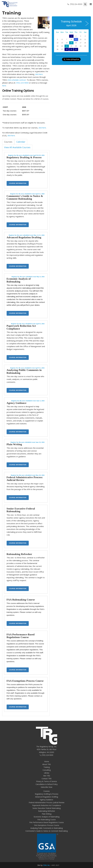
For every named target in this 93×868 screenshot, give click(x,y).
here (4, 86)
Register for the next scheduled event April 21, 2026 (27, 194)
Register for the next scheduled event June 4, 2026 (28, 401)
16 (76, 43)
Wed (71, 32)
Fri (80, 32)
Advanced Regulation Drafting (24, 237)
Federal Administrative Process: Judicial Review (25, 479)
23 (76, 46)
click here (39, 74)
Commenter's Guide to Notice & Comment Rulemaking (25, 197)
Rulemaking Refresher (19, 554)
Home (47, 762)
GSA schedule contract (17, 80)
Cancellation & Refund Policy (47, 784)
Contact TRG (46, 779)
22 (71, 46)
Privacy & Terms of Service (46, 781)
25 (85, 46)
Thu (76, 32)
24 (81, 46)
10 (81, 39)
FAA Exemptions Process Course (25, 681)
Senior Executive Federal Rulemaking (21, 510)
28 (67, 49)
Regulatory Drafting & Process (24, 157)
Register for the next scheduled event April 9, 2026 (28, 324)
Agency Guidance (17, 403)
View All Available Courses (17, 147)
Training (47, 767)
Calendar (21, 142)
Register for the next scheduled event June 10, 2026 (28, 442)
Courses (8, 142)
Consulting (47, 770)
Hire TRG (47, 776)
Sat (85, 32)
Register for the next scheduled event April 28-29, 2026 (26, 155)
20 (62, 46)
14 (67, 43)
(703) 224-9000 (22, 83)
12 (57, 43)
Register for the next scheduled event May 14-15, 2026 (27, 235)
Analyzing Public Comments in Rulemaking (24, 371)
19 (57, 46)
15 (71, 43)
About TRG (46, 764)
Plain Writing (14, 444)
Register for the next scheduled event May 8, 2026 (28, 277)
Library (47, 773)
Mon (62, 32)
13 (62, 43)
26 (57, 49)
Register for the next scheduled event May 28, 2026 (28, 475)
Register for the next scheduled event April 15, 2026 (27, 368)
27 (62, 49)
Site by (43, 865)
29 (71, 49)
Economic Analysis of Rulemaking (19, 280)
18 (85, 43)
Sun (57, 32)
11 (85, 39)
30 (76, 49)
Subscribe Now (46, 787)
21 (67, 46)
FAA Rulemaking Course (21, 600)
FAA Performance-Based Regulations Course (21, 636)
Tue (67, 32)
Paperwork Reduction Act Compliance (21, 327)
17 (81, 43)
